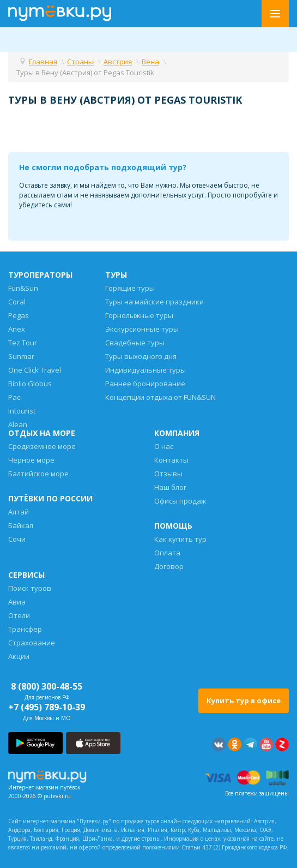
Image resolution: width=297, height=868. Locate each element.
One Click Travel (35, 370)
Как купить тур (180, 539)
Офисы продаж (180, 501)
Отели (19, 615)
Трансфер (25, 629)
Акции (19, 656)
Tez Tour (23, 343)
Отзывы (168, 474)
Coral (17, 302)
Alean (18, 424)
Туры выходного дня (141, 356)
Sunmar (21, 356)
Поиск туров (30, 588)
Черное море (31, 460)
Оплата (167, 553)
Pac (14, 397)
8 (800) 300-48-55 (47, 686)
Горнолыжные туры (139, 315)
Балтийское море (38, 474)
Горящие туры (130, 288)
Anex (17, 329)
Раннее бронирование (145, 384)
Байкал (21, 525)
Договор (169, 566)
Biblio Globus (30, 384)
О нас (164, 446)
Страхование (32, 643)
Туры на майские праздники (154, 302)
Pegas (19, 315)
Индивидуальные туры (146, 370)
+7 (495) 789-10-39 (47, 707)
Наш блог (170, 487)
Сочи (17, 539)
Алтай (19, 512)
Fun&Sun (23, 288)
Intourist (22, 411)
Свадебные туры (135, 343)
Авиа (17, 602)
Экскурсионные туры (142, 329)
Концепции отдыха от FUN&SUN (160, 397)
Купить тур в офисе (244, 701)
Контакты (171, 460)
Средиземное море (42, 446)
